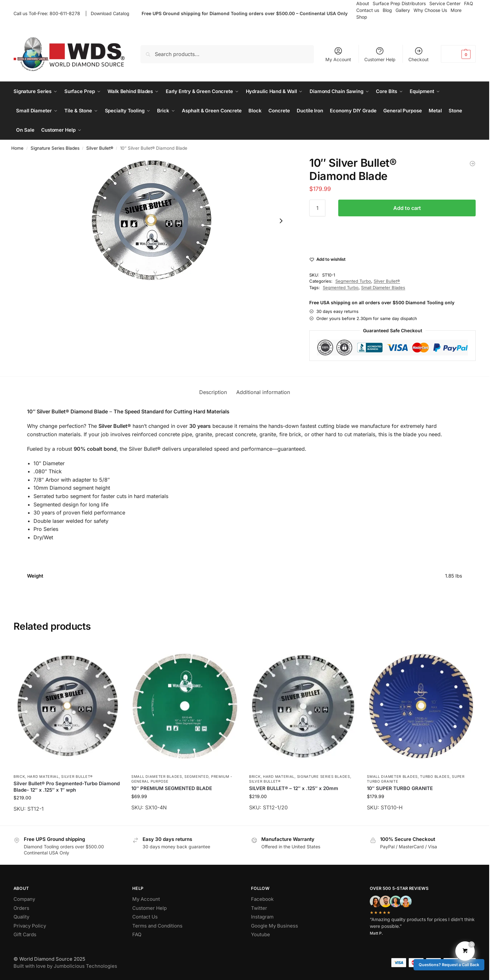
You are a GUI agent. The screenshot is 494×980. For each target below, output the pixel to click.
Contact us (368, 10)
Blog (387, 10)
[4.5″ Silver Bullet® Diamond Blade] (472, 164)
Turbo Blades (435, 777)
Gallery (403, 10)
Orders (21, 908)
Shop (362, 17)
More (456, 10)
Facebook (262, 899)
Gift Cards (25, 934)
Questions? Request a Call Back (449, 965)
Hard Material (43, 777)
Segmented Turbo (353, 281)
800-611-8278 (66, 13)
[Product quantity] (317, 208)
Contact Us (145, 917)
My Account (338, 54)
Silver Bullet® (100, 148)
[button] (458, 54)
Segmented (196, 777)
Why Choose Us (430, 10)
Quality (21, 917)
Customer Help (380, 54)
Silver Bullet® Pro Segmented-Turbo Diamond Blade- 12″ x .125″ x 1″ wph (67, 787)
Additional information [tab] (263, 392)
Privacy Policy (30, 926)
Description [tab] (213, 392)
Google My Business (275, 926)
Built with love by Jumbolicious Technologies (65, 966)
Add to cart (407, 208)
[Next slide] (281, 221)
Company (24, 899)
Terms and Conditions (157, 926)
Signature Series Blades (55, 148)
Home (17, 148)
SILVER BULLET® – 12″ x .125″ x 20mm (294, 788)
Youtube (261, 934)
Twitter (259, 908)
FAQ (137, 934)
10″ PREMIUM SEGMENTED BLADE (172, 788)
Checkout (419, 54)
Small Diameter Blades (383, 287)
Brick (19, 777)
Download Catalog (110, 13)
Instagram (262, 917)
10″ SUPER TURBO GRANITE (400, 788)
